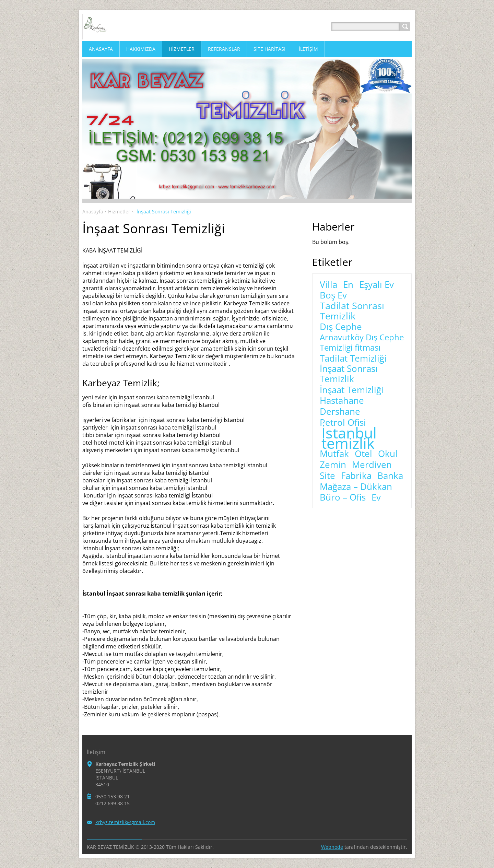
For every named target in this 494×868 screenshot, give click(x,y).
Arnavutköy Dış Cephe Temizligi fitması (362, 342)
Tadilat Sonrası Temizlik (352, 311)
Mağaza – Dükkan (356, 487)
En (348, 285)
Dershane (340, 412)
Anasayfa (93, 212)
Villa (328, 285)
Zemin (333, 465)
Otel (363, 454)
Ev (376, 497)
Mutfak (334, 454)
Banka (390, 476)
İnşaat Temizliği (352, 390)
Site (327, 476)
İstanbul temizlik (349, 438)
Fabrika (356, 476)
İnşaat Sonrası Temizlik (349, 374)
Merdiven (372, 465)
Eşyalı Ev (377, 285)
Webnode (332, 847)
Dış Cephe (341, 327)
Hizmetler (119, 212)
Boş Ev (333, 295)
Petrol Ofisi (343, 423)
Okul (388, 454)
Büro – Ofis (343, 497)
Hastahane (342, 401)
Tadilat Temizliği (353, 359)
